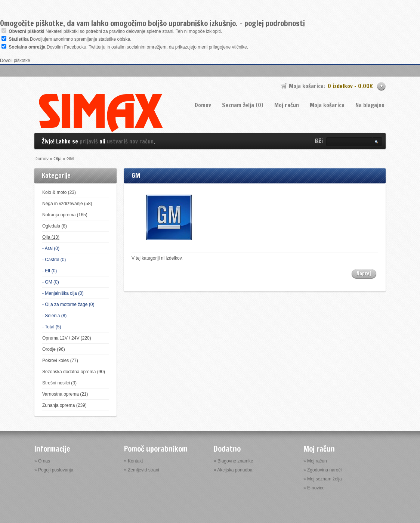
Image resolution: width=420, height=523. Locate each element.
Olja (57, 159)
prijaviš (89, 141)
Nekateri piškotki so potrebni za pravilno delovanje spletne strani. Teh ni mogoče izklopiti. (115, 31)
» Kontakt (134, 461)
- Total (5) (52, 327)
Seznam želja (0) (243, 105)
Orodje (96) (54, 349)
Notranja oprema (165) (65, 215)
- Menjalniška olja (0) (63, 293)
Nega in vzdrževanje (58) (67, 204)
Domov (203, 105)
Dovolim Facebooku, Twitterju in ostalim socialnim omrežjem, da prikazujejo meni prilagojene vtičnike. (128, 47)
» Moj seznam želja (323, 479)
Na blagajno (370, 105)
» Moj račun (315, 461)
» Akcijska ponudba (233, 470)
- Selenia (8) (54, 316)
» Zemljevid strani (142, 470)
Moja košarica (327, 105)
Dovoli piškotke (15, 61)
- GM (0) (51, 282)
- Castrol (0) (54, 260)
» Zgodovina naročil (323, 470)
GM (70, 159)
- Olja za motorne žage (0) (68, 304)
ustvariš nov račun (130, 141)
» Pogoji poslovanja (54, 470)
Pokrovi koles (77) (60, 360)
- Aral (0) (51, 248)
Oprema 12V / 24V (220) (67, 338)
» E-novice (314, 488)
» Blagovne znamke (233, 461)
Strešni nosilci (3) (59, 383)
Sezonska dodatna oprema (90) (74, 372)
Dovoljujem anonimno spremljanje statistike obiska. (70, 39)
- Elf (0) (50, 271)
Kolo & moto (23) (59, 192)
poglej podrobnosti (275, 23)
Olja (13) (51, 237)
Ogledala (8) (55, 226)
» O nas (42, 461)
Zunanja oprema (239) (64, 405)
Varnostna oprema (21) (65, 394)
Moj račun (287, 105)
